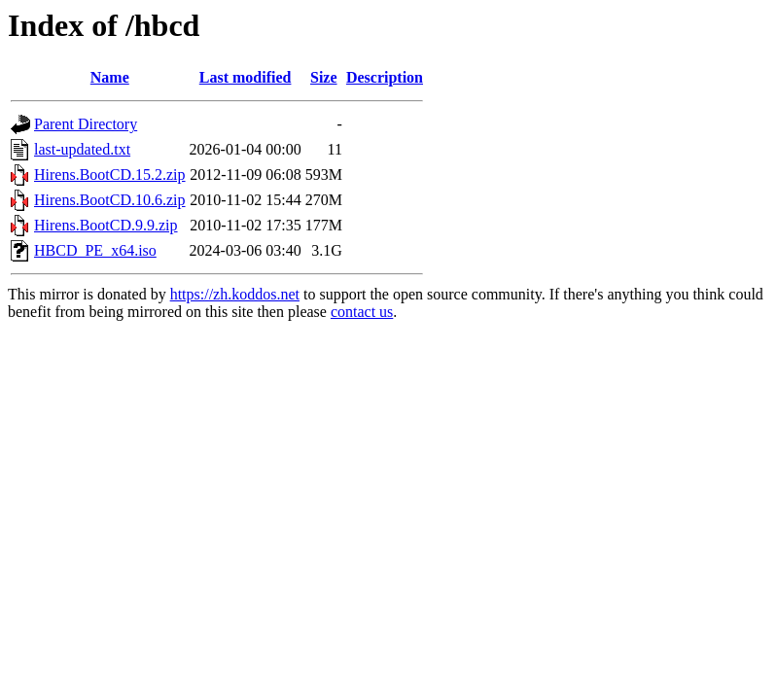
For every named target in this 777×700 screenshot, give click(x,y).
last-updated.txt (82, 149)
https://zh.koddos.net (235, 294)
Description (385, 77)
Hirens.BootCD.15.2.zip (110, 175)
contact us (362, 312)
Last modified (246, 77)
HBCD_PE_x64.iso (95, 250)
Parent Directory (86, 124)
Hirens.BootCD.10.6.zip (110, 200)
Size (324, 77)
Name (110, 77)
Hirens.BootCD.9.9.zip (106, 225)
